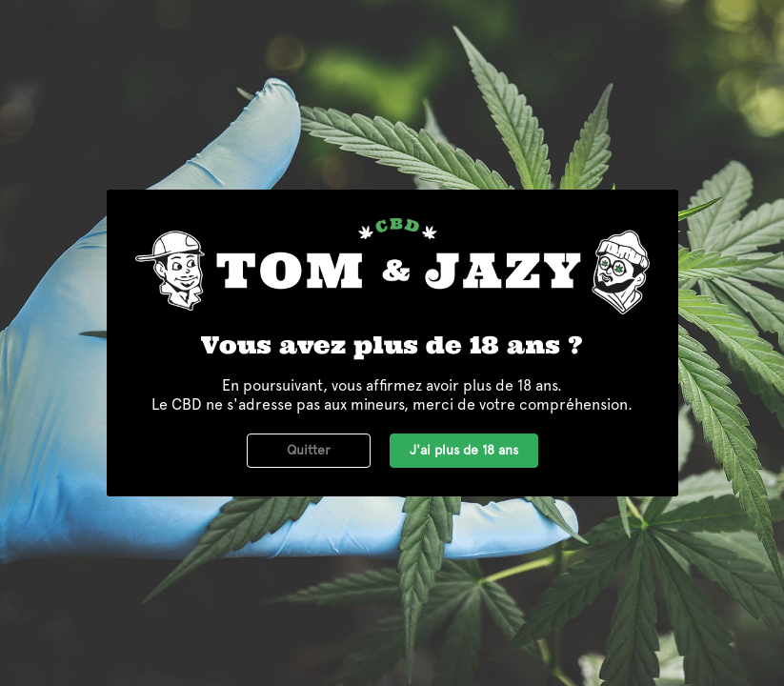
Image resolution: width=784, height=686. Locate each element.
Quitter (309, 450)
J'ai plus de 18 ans (464, 450)
